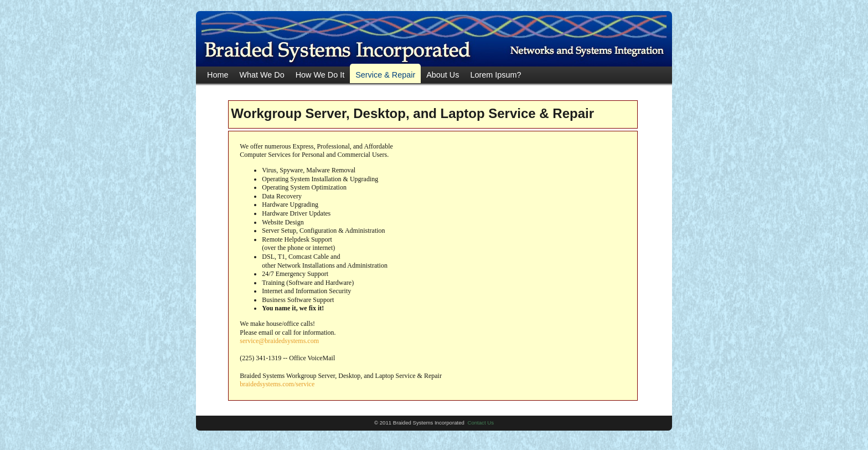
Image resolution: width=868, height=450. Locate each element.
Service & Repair (385, 75)
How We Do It (320, 75)
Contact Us (481, 423)
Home (218, 75)
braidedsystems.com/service (277, 384)
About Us (443, 75)
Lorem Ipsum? (495, 75)
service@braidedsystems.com (279, 341)
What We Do (262, 75)
